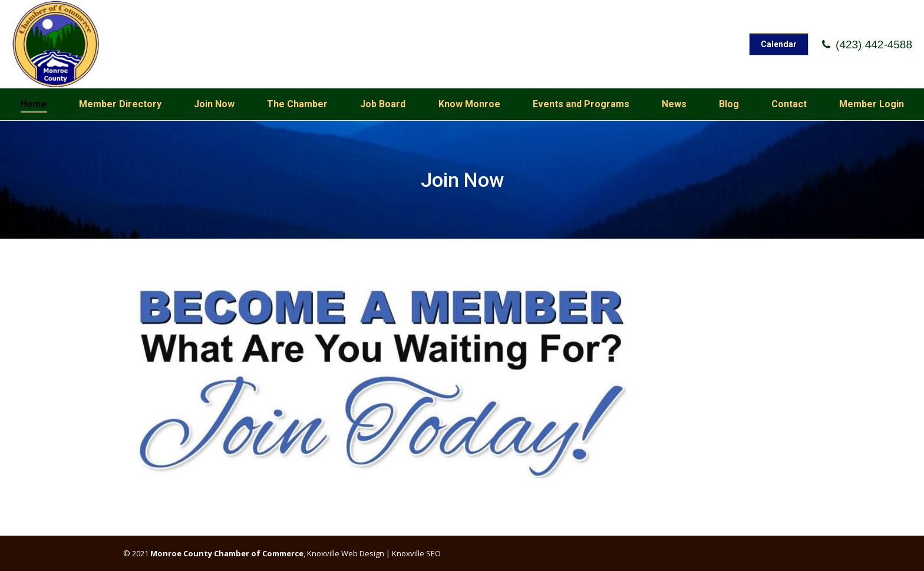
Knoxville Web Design (345, 553)
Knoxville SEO (416, 553)
